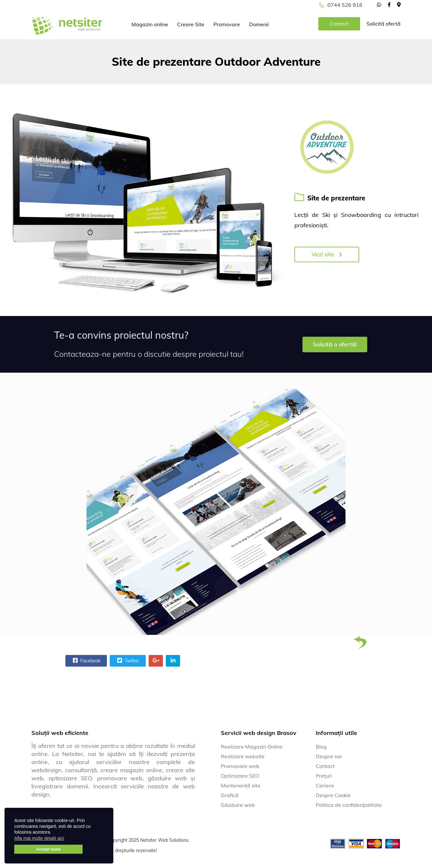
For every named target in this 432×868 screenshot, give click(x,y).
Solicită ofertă (384, 24)
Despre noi (329, 756)
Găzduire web (238, 805)
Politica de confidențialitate (349, 805)
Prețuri (324, 776)
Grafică (230, 795)
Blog (321, 747)
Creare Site (191, 24)
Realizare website (243, 756)
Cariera (325, 785)
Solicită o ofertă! (335, 344)
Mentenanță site (241, 785)
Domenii (259, 24)
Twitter (127, 660)
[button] (68, 839)
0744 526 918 (345, 5)
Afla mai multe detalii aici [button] (39, 838)
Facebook (86, 660)
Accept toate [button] (49, 849)
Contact (339, 24)
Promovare (227, 24)
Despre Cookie (333, 795)
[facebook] (389, 5)
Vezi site (327, 254)
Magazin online (150, 24)
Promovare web (240, 766)
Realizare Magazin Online (252, 747)
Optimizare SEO (240, 776)
